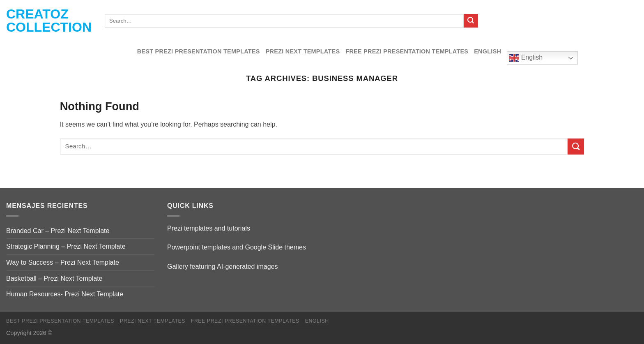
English (488, 51)
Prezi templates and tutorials (209, 228)
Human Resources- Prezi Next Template (65, 294)
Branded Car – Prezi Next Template (58, 231)
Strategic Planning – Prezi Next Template (66, 246)
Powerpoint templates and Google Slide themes (237, 247)
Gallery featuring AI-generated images (222, 267)
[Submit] (471, 21)
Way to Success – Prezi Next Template (63, 262)
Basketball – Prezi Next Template (54, 278)
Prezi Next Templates (303, 51)
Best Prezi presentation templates (199, 51)
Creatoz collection (49, 21)
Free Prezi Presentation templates (407, 51)
